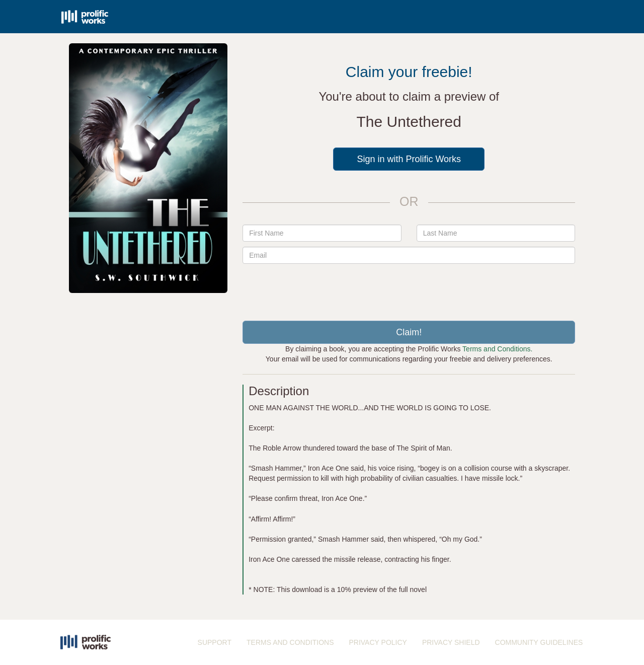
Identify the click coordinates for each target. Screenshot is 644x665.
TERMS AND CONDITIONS (290, 642)
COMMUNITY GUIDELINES (539, 642)
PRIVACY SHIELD (451, 642)
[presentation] (409, 288)
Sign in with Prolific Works (409, 159)
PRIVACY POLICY (378, 642)
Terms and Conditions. (497, 349)
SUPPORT (215, 642)
